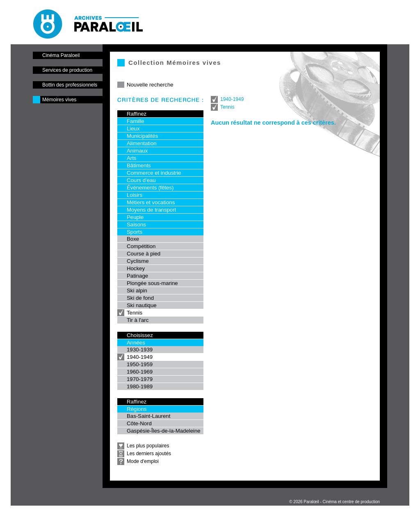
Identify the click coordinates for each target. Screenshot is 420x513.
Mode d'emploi (143, 461)
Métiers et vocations (151, 202)
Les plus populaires (148, 446)
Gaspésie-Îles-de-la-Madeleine (164, 431)
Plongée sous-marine (152, 283)
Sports (135, 232)
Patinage (137, 276)
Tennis (135, 313)
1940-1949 (140, 357)
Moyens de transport (151, 210)
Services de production (67, 70)
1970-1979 (140, 379)
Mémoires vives (59, 100)
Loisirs (135, 195)
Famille (136, 121)
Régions (137, 409)
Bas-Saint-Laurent (148, 416)
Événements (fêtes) (150, 188)
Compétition (141, 246)
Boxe (133, 239)
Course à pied (144, 254)
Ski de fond (140, 298)
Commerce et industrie (154, 173)
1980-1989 (140, 386)
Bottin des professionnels (70, 85)
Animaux (137, 151)
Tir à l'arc (138, 320)
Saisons (136, 225)
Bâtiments (139, 165)
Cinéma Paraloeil (61, 55)
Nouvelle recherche (150, 85)
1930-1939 (140, 350)
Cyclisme (138, 261)
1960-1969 (140, 372)
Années (136, 343)
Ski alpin (137, 291)
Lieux (133, 129)
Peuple (135, 217)
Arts (131, 158)
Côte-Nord (139, 423)
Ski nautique (142, 305)
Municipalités (142, 136)
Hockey (136, 268)
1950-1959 (140, 364)
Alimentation (142, 143)
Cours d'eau (141, 180)
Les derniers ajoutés (149, 454)
